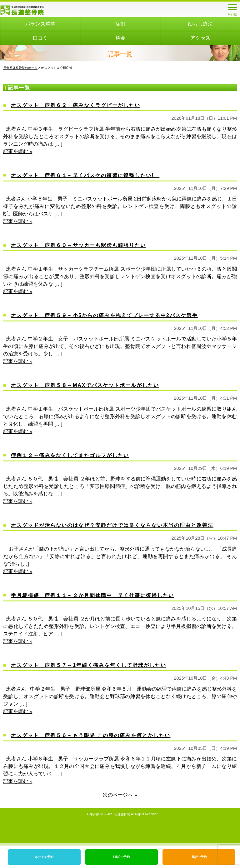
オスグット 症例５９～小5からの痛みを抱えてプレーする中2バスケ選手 (104, 315)
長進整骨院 (122, 814)
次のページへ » (120, 795)
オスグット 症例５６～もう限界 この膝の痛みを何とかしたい (91, 735)
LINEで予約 (122, 857)
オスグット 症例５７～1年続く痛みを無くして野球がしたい (89, 665)
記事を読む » (18, 151)
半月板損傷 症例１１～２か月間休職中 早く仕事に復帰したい (92, 595)
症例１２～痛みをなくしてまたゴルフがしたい (70, 455)
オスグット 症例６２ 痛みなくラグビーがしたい (76, 105)
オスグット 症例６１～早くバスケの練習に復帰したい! (85, 175)
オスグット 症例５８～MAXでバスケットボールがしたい (85, 385)
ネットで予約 (44, 857)
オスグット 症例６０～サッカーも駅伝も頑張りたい (78, 245)
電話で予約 (199, 857)
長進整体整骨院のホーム (20, 68)
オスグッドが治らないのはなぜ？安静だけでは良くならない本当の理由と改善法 (112, 525)
